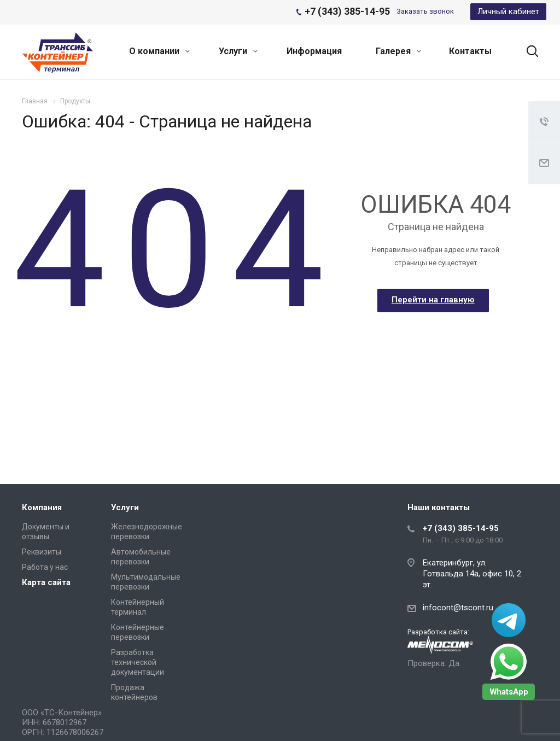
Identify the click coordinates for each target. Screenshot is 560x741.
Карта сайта (46, 582)
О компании (159, 51)
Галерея (398, 51)
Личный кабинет (508, 11)
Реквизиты (42, 552)
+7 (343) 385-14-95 (461, 528)
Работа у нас (45, 567)
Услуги (238, 51)
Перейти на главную (433, 300)
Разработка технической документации (138, 662)
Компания (42, 507)
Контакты (470, 51)
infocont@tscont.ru (458, 608)
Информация (314, 51)
